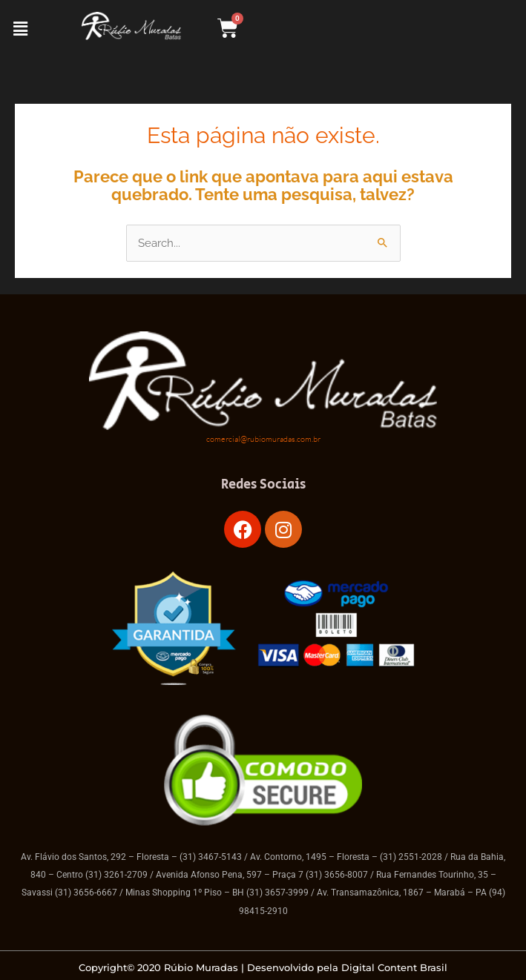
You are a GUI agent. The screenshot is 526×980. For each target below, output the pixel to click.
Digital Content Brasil (394, 967)
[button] (20, 29)
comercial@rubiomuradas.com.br (263, 439)
